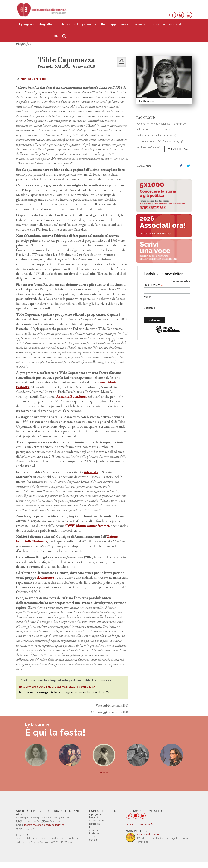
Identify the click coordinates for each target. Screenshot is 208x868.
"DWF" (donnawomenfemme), (88, 526)
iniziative (158, 24)
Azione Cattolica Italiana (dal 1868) (157, 135)
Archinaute (45, 577)
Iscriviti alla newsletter (139, 825)
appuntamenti (120, 24)
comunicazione (146, 141)
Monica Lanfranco (34, 79)
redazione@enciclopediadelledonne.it (45, 825)
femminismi (180, 124)
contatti (175, 24)
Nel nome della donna (149, 835)
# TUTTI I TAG (178, 149)
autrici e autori (67, 24)
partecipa (89, 24)
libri (103, 24)
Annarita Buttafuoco (72, 396)
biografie (45, 24)
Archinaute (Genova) (149, 147)
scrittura (157, 129)
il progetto (26, 24)
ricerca (169, 129)
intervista (91, 472)
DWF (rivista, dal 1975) (170, 141)
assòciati (141, 24)
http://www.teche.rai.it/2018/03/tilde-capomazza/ (57, 687)
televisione (143, 129)
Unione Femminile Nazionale (154, 124)
